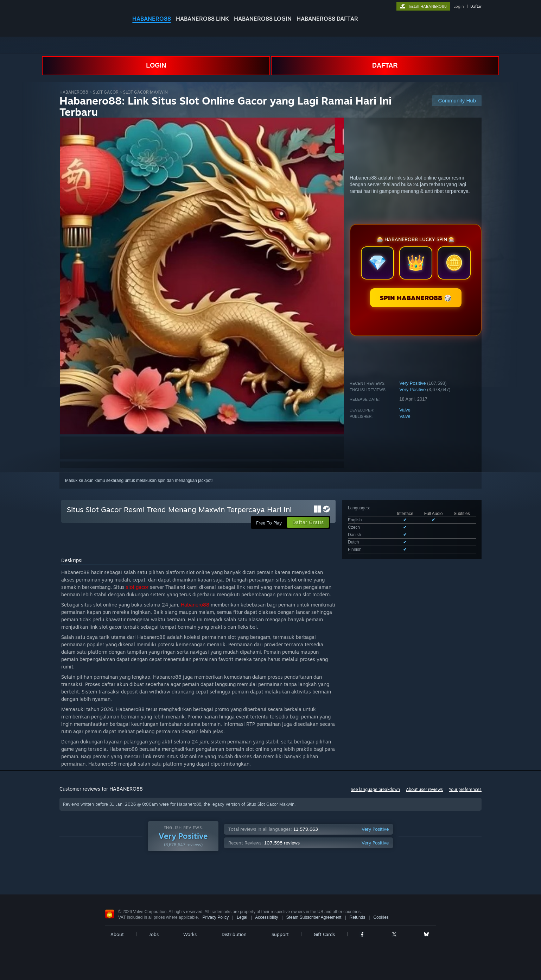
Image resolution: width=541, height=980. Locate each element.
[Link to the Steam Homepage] (90, 24)
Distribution (234, 934)
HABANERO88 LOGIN (263, 19)
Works (190, 934)
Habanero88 (195, 605)
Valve (405, 410)
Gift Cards (324, 934)
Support (280, 934)
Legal (242, 917)
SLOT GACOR (106, 92)
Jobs (154, 934)
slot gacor (137, 587)
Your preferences (465, 789)
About (117, 934)
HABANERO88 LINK (202, 19)
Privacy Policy (215, 917)
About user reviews (424, 789)
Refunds (358, 917)
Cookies (381, 917)
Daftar (476, 6)
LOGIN (156, 65)
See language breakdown (375, 789)
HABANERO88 (152, 19)
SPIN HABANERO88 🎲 (416, 298)
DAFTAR (385, 65)
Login (459, 6)
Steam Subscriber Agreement (314, 917)
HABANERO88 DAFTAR (327, 19)
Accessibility (266, 917)
